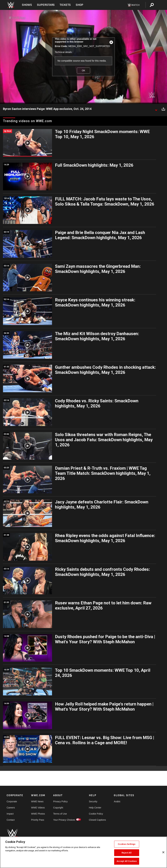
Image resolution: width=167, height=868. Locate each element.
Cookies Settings (127, 844)
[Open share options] (163, 109)
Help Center (95, 808)
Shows (27, 5)
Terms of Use (60, 814)
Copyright (58, 808)
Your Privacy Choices (64, 820)
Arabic (117, 801)
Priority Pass (38, 820)
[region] (83, 852)
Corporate (12, 801)
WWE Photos (38, 814)
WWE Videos (38, 808)
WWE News (37, 801)
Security (93, 801)
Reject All (127, 853)
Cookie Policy (96, 814)
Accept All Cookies (127, 861)
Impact (10, 814)
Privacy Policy (60, 801)
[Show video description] (156, 109)
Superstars (46, 5)
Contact (11, 820)
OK (83, 70)
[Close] (163, 852)
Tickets (65, 5)
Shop (79, 5)
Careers (11, 808)
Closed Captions (97, 820)
